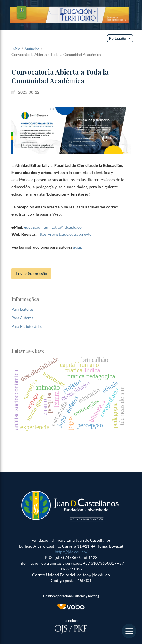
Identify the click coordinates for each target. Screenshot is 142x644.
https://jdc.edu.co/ (71, 552)
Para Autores (22, 318)
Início (16, 49)
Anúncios (32, 49)
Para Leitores (23, 309)
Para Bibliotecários (27, 326)
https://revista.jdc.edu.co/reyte (64, 234)
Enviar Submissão (31, 273)
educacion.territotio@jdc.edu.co (53, 227)
